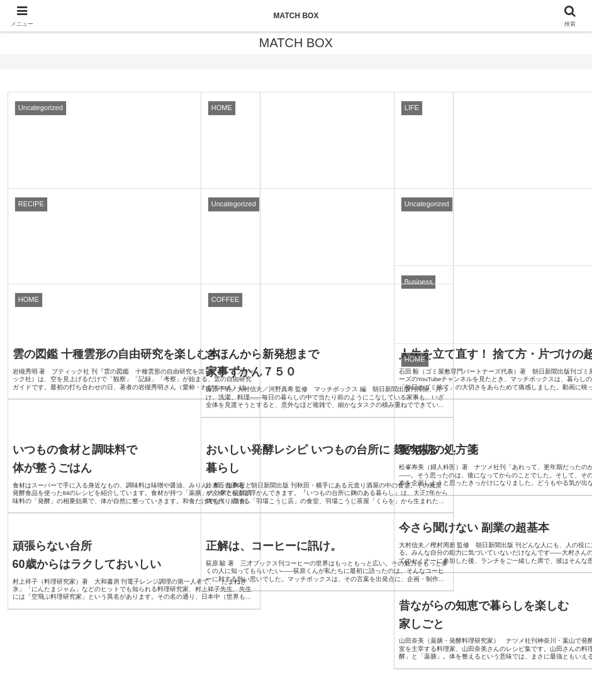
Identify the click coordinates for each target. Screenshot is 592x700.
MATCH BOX (296, 16)
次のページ (296, 477)
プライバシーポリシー (296, 661)
